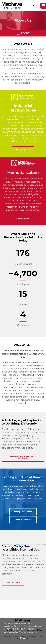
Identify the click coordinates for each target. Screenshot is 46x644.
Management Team (23, 512)
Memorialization (23, 173)
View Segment (23, 150)
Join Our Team (13, 582)
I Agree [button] (23, 638)
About (23, 33)
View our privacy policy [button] (29, 632)
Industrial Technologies (23, 108)
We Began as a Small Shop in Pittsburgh (23, 457)
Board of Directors (23, 520)
